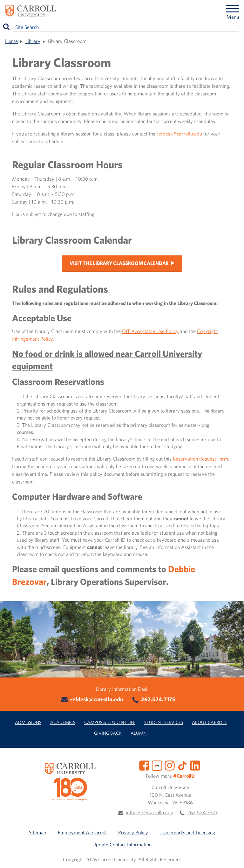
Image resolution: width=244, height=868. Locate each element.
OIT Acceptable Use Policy (150, 331)
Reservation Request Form (200, 459)
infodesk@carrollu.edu (149, 812)
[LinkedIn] (195, 765)
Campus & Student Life (110, 722)
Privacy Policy (133, 832)
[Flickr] (157, 765)
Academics (63, 722)
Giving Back (108, 733)
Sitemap (38, 832)
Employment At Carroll (82, 832)
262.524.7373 (202, 812)
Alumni (139, 733)
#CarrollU (184, 776)
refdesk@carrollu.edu (179, 134)
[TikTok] (182, 765)
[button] (232, 856)
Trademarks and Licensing (187, 832)
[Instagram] (170, 765)
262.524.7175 (158, 699)
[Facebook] (144, 765)
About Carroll (209, 722)
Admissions (28, 722)
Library (33, 41)
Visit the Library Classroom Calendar (119, 263)
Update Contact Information (122, 844)
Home (11, 41)
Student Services (164, 722)
